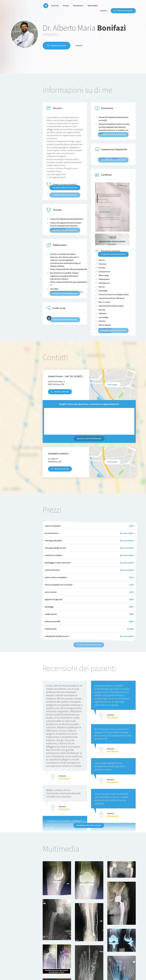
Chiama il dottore (60, 392)
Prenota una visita (123, 11)
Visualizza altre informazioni (65, 188)
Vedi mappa (112, 385)
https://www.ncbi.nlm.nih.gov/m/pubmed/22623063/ (73, 269)
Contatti (103, 11)
